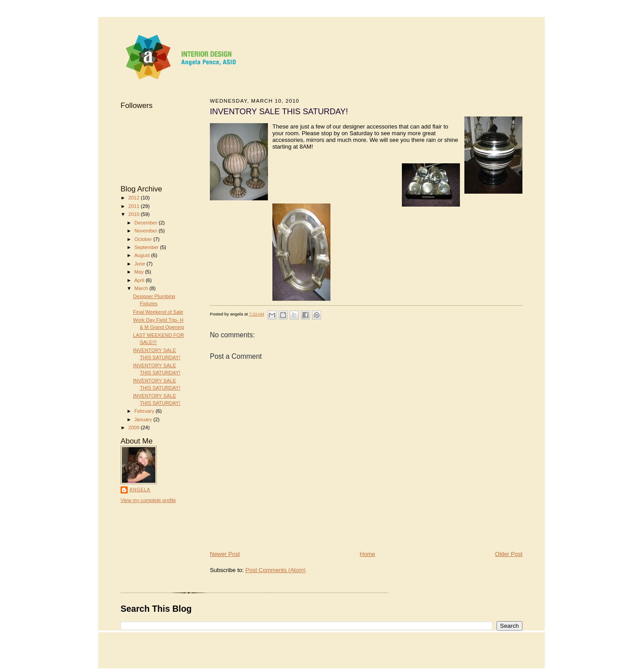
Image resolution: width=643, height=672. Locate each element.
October (144, 239)
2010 (134, 214)
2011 (134, 206)
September (147, 247)
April (140, 280)
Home (368, 554)
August (143, 255)
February (145, 411)
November (147, 231)
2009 (134, 427)
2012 (134, 198)
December (147, 223)
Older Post (509, 554)
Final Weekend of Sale (158, 312)
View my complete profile (148, 500)
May (140, 272)
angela (140, 490)
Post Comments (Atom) (276, 570)
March (142, 288)
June (140, 264)
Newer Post (225, 554)
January (144, 419)
